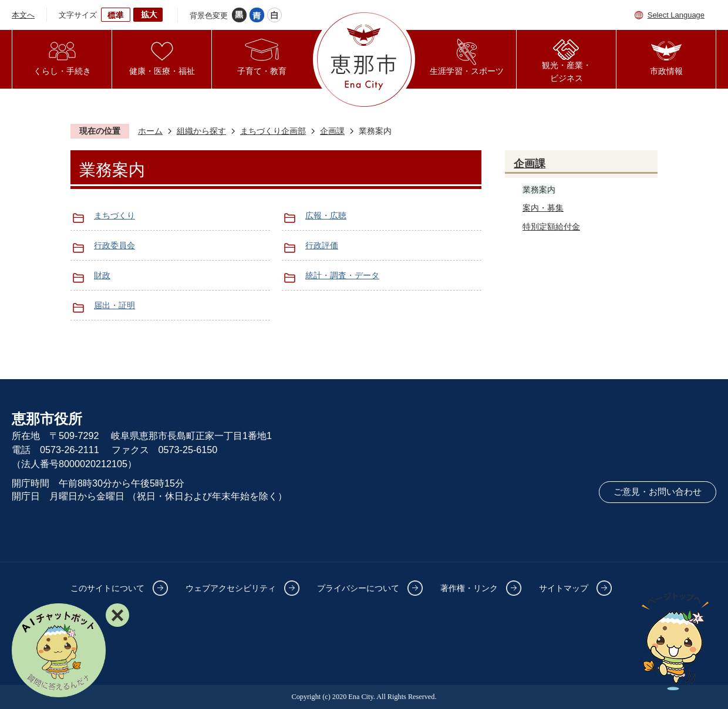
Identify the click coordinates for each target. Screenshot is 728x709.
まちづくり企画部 (273, 131)
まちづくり (114, 215)
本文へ (23, 15)
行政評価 (322, 245)
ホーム (150, 131)
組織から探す (201, 131)
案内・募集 (543, 208)
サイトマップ (564, 588)
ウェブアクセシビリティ (231, 588)
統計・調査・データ (342, 275)
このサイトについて (107, 588)
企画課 (332, 131)
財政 (102, 275)
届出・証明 (114, 305)
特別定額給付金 (551, 227)
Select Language (676, 15)
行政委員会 (114, 245)
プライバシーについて (358, 588)
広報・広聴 (326, 215)
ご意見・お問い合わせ (658, 492)
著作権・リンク (469, 588)
